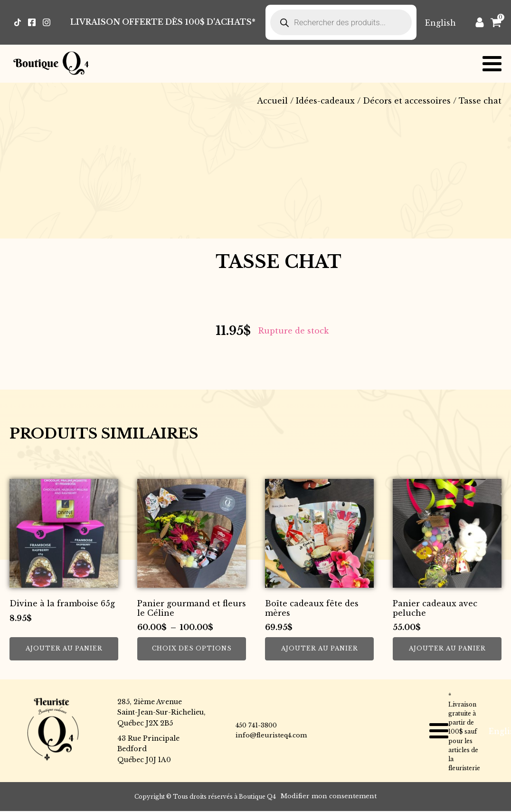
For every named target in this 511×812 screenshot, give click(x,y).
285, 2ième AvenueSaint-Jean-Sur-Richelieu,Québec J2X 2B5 (161, 712)
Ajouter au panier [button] (64, 648)
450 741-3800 (256, 725)
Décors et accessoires (407, 101)
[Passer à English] (440, 23)
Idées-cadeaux (325, 101)
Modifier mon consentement (329, 796)
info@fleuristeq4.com (271, 735)
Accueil (272, 101)
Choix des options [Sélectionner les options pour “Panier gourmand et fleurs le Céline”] (192, 648)
